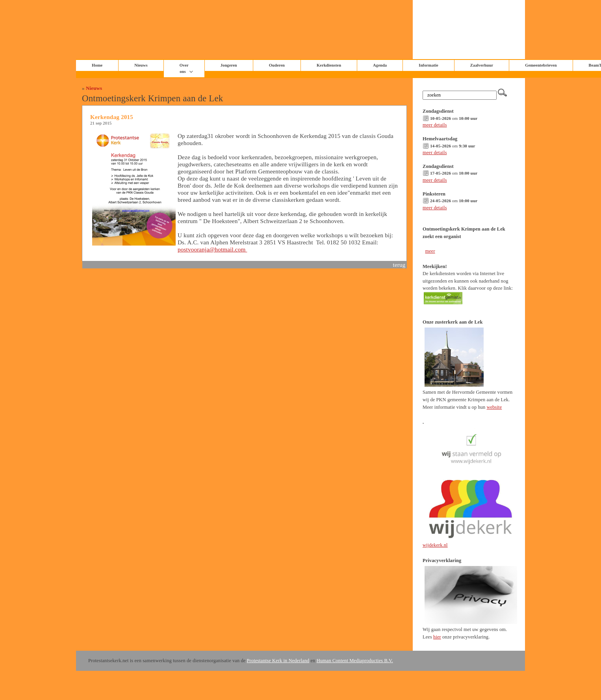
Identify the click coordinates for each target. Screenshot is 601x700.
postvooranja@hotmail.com (212, 249)
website (494, 407)
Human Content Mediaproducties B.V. (355, 661)
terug (399, 265)
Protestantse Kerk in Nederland (278, 661)
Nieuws (94, 88)
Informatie (428, 65)
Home (97, 65)
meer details (435, 125)
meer (430, 251)
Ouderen (277, 65)
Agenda (380, 65)
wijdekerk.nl (435, 545)
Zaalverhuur (482, 65)
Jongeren (229, 65)
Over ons (184, 68)
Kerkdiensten (329, 65)
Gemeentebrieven (541, 65)
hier (437, 637)
